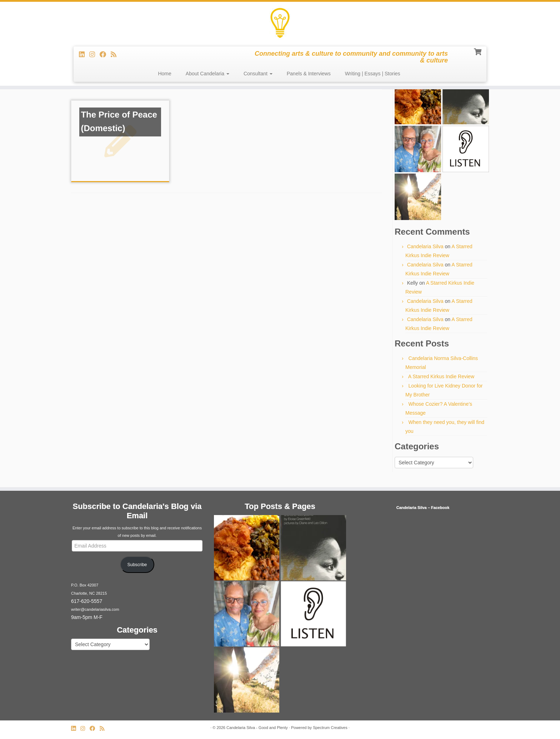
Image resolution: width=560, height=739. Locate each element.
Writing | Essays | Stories (373, 74)
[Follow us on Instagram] (94, 55)
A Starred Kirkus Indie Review (441, 376)
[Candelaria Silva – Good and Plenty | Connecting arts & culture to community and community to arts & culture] (280, 23)
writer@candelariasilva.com (95, 609)
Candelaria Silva (425, 246)
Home (164, 74)
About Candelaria (207, 74)
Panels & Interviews (309, 74)
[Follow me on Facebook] (105, 55)
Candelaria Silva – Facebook (423, 508)
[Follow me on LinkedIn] (84, 55)
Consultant (258, 74)
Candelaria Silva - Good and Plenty (257, 728)
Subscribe (137, 565)
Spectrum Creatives (330, 728)
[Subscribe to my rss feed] (116, 55)
